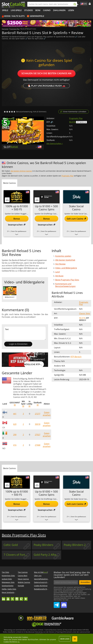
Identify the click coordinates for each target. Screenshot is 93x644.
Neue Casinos (23, 579)
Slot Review (60, 264)
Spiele (5, 10)
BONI (38, 10)
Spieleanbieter (8, 586)
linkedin (4, 598)
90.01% (72, 122)
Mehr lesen (65, 639)
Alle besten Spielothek (65, 260)
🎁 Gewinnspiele (35, 16)
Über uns (38, 576)
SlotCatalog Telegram (57, 604)
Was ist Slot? (41, 572)
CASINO (47, 10)
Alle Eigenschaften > (55, 143)
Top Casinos (23, 572)
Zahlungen (59, 10)
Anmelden (85, 582)
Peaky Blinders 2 (75, 545)
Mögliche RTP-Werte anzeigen (34, 364)
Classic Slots (85, 313)
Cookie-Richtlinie (41, 586)
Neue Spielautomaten (11, 592)
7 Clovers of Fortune (17, 555)
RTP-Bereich (76, 357)
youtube (8, 598)
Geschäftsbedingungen (43, 579)
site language (82, 3)
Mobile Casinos (24, 582)
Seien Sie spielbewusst (19, 231)
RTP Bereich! (81, 122)
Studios (28, 10)
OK (75, 639)
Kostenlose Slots (8, 576)
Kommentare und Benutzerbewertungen (65, 285)
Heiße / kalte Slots (14, 16)
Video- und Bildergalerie (66, 268)
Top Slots (5, 572)
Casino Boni (23, 576)
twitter (12, 598)
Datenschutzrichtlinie (43, 582)
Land (57, 272)
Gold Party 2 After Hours (47, 555)
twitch (21, 598)
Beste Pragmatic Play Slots (67, 280)
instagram (17, 598)
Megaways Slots (8, 582)
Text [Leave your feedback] (25, 333)
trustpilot (26, 598)
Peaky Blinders (43, 545)
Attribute (59, 276)
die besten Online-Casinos (21, 171)
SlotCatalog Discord (64, 604)
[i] (15, 405)
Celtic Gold (11, 545)
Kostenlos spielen (63, 256)
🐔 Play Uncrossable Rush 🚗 (46, 86)
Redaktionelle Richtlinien (44, 589)
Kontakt (21, 586)
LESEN (71, 10)
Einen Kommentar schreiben (75, 112)
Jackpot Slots (7, 579)
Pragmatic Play (76, 118)
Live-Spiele (16, 10)
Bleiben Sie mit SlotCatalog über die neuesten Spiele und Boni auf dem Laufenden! (72, 575)
